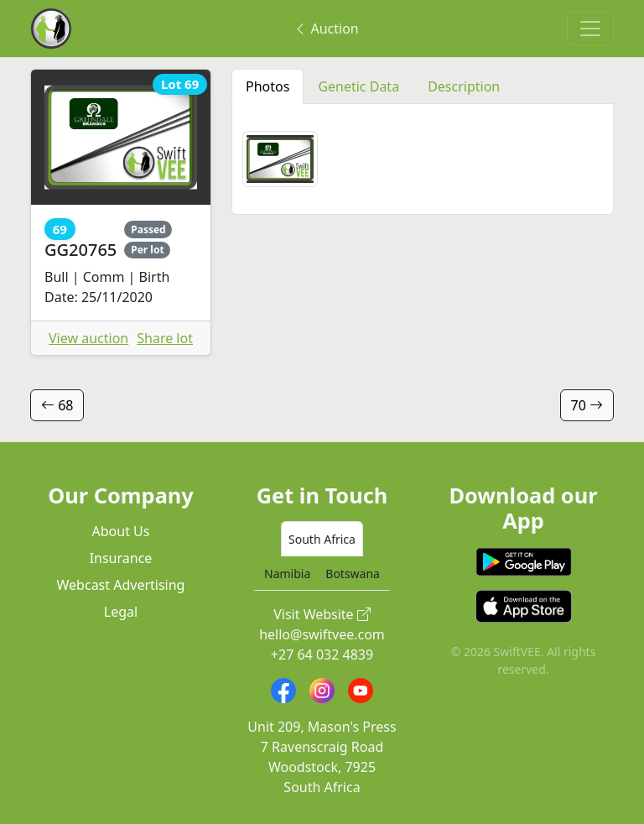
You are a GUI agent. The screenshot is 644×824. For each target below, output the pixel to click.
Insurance (121, 558)
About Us (121, 531)
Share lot (165, 338)
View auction (88, 338)
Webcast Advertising (121, 585)
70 (587, 405)
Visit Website (322, 614)
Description (464, 86)
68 (57, 405)
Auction (326, 29)
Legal (121, 612)
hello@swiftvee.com (322, 634)
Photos (267, 86)
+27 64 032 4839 (322, 655)
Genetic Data (358, 86)
